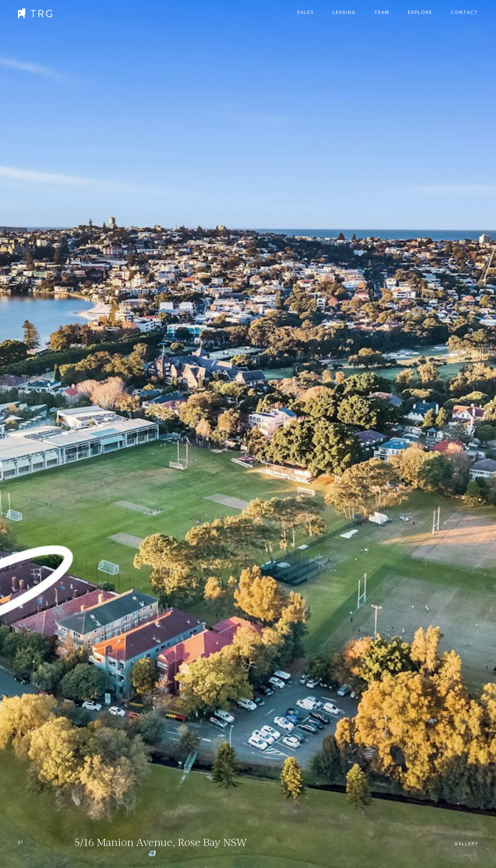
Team (382, 12)
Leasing (344, 12)
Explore (420, 12)
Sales (306, 12)
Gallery (466, 844)
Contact (465, 12)
